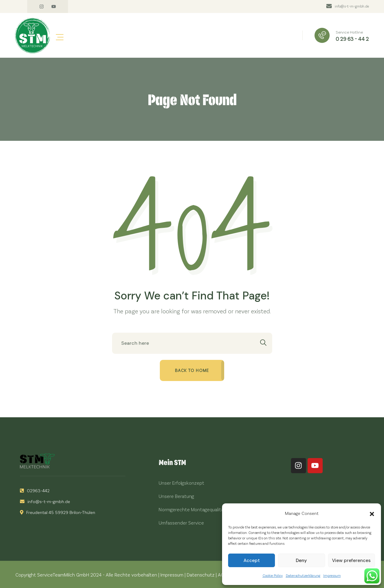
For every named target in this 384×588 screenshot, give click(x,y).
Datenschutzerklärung (303, 575)
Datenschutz (201, 575)
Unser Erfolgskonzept (181, 483)
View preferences (351, 561)
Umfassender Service (181, 523)
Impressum (332, 575)
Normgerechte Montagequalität (192, 509)
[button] (372, 513)
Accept (252, 561)
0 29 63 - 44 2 (352, 39)
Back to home (192, 370)
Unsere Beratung (176, 496)
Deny (301, 561)
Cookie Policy (273, 575)
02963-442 (35, 490)
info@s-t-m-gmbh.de (352, 6)
